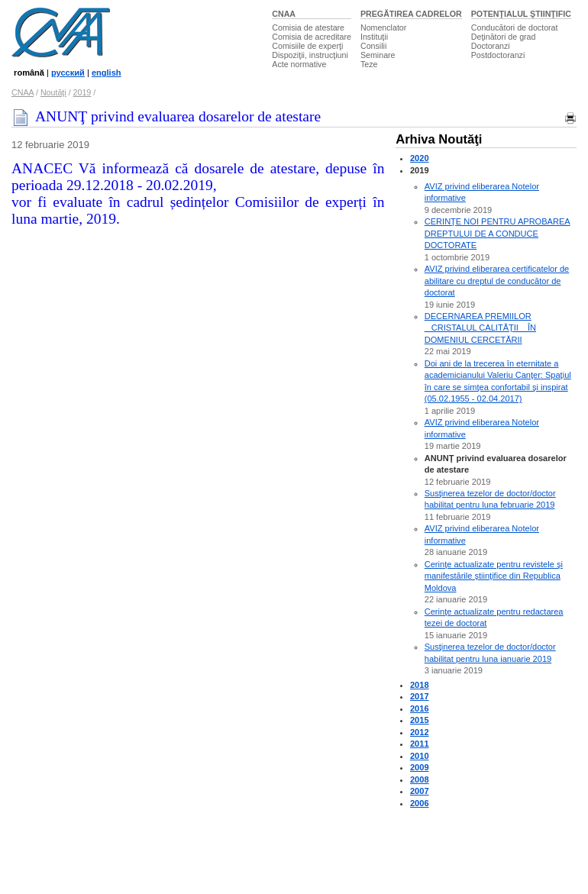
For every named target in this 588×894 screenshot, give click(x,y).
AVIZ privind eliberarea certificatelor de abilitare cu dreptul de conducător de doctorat (497, 281)
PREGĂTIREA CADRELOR (411, 14)
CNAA (284, 14)
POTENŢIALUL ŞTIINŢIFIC (521, 14)
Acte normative (299, 64)
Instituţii (374, 37)
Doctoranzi (491, 46)
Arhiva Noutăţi (439, 139)
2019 (82, 92)
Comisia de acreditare (312, 37)
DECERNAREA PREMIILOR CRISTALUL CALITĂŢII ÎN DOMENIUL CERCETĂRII (480, 328)
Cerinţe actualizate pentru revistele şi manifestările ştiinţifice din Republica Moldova (494, 576)
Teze (369, 64)
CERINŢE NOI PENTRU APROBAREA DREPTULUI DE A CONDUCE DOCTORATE (498, 233)
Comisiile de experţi (307, 46)
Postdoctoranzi (498, 55)
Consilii (373, 46)
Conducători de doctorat (515, 27)
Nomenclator (383, 27)
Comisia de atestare (308, 27)
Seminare (378, 55)
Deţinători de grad (504, 37)
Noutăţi (53, 92)
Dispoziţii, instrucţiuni (310, 55)
